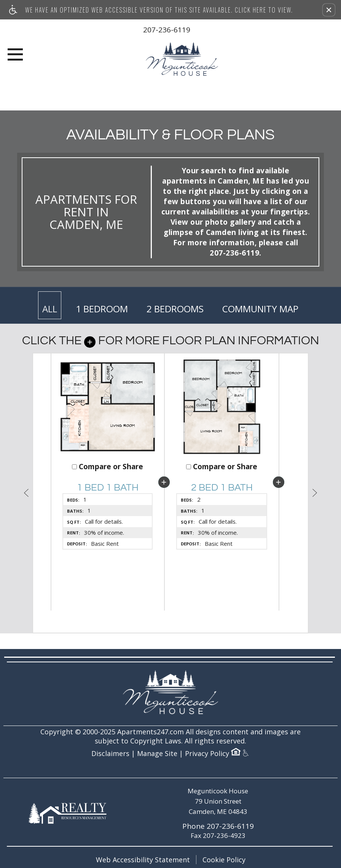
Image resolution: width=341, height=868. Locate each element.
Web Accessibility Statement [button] (143, 860)
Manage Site (157, 754)
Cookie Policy (224, 860)
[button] (329, 10)
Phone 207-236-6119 (218, 826)
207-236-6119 (167, 30)
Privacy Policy (207, 754)
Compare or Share (108, 467)
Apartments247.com (151, 732)
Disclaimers (110, 754)
